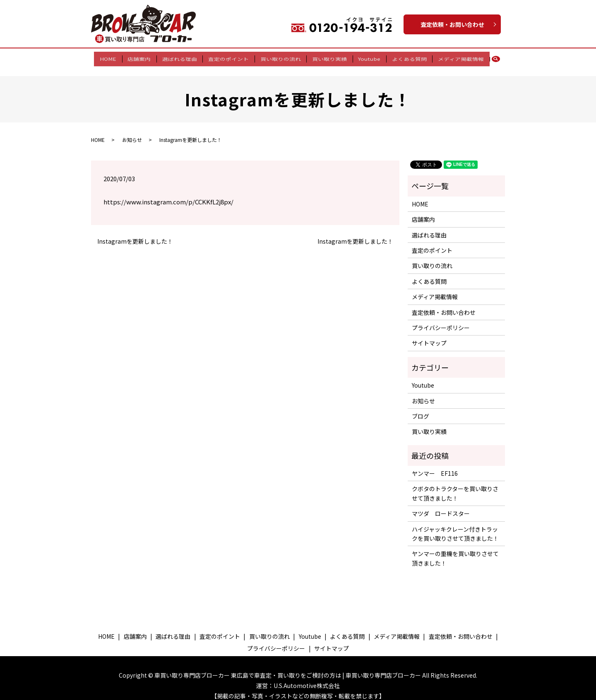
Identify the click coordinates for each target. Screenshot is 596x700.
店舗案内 (145, 58)
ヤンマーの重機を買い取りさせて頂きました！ (455, 551)
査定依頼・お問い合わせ (452, 24)
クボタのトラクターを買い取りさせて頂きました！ (455, 486)
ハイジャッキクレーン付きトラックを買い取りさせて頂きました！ (455, 526)
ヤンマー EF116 (435, 466)
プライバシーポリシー (441, 320)
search (490, 58)
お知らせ (132, 132)
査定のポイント (231, 58)
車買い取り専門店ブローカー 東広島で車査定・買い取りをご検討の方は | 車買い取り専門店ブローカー (288, 668)
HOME (116, 58)
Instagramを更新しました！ (135, 234)
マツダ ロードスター (441, 506)
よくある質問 (403, 58)
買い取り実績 (327, 58)
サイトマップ (429, 336)
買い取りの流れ (281, 58)
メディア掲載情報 (453, 58)
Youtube (365, 58)
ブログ (421, 409)
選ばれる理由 (184, 58)
